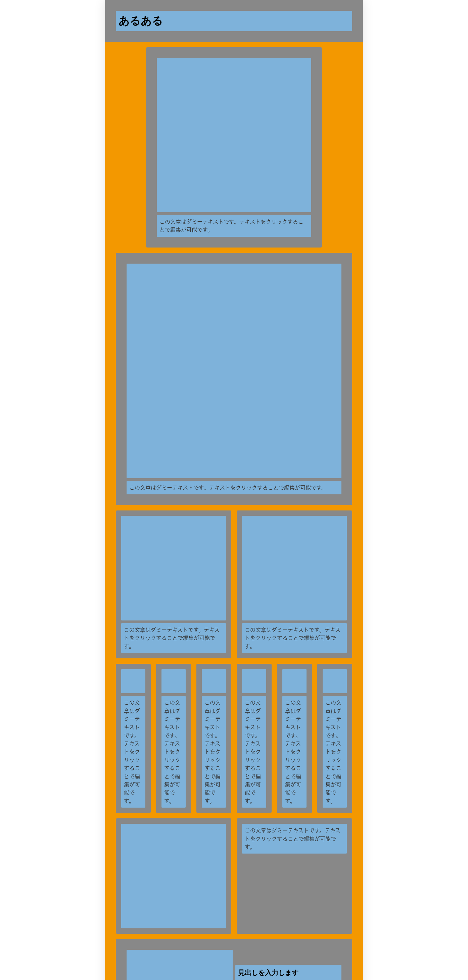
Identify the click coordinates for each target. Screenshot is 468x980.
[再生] (294, 615)
